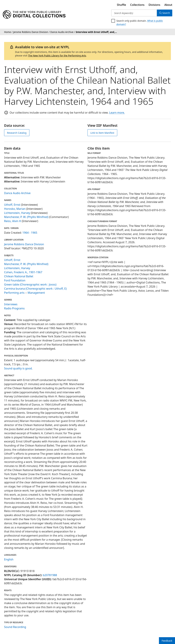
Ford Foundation (15, 280)
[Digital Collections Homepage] (34, 14)
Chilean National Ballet (19, 276)
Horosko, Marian (15, 209)
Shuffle (122, 5)
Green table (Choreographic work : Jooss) (30, 284)
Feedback (167, 641)
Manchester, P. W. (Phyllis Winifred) (26, 217)
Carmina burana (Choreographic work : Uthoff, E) (35, 289)
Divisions (154, 5)
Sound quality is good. (18, 368)
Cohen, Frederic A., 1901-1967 (23, 272)
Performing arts (14, 293)
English (9, 559)
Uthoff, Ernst (12, 205)
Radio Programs (14, 308)
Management (36, 293)
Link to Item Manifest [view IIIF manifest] (102, 133)
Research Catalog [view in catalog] (17, 133)
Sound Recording (15, 627)
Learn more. (117, 113)
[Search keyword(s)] (134, 13)
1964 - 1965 (30, 233)
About (168, 5)
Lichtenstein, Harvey (17, 213)
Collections (137, 5)
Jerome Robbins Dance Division (24, 244)
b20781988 (50, 575)
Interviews (11, 304)
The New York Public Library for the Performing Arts (57, 56)
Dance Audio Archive (17, 193)
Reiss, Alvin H (13, 221)
